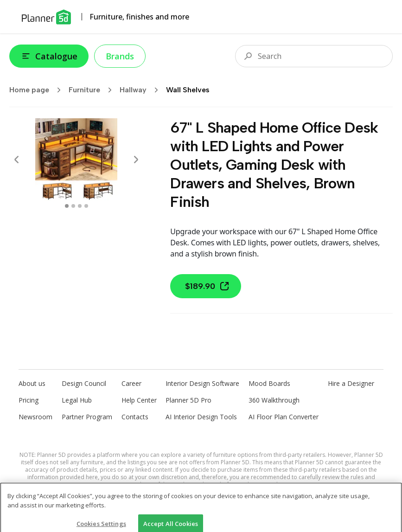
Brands (120, 56)
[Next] (136, 160)
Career (131, 383)
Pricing (29, 400)
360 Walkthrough (274, 400)
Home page (38, 90)
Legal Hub (77, 400)
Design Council (84, 383)
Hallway (142, 90)
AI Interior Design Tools (201, 417)
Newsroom (35, 417)
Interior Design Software (202, 383)
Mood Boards (269, 383)
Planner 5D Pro (188, 400)
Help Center (139, 400)
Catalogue (49, 56)
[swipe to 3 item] (86, 206)
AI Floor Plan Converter (284, 417)
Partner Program (87, 417)
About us (32, 383)
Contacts (135, 417)
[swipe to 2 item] (80, 206)
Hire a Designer (351, 383)
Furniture (93, 90)
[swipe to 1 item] (73, 206)
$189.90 (207, 286)
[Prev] (17, 160)
